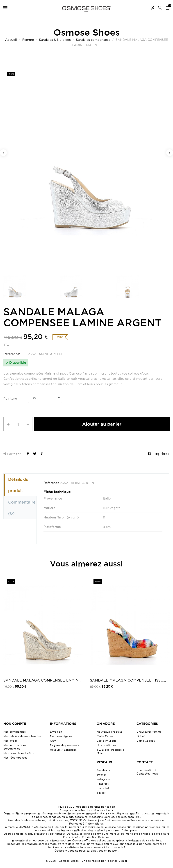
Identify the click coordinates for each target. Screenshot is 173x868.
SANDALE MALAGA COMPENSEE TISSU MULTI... (127, 681)
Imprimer (159, 454)
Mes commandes (15, 732)
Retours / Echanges (63, 750)
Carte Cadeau (106, 736)
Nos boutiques (106, 745)
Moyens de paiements (65, 745)
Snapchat (103, 788)
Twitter (101, 775)
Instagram (103, 779)
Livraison (56, 732)
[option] (86, 169)
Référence (51, 483)
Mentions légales (61, 736)
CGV (53, 741)
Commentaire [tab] (22, 508)
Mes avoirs (10, 741)
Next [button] (170, 153)
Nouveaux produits (109, 732)
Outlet (141, 736)
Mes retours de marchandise (22, 736)
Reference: (12, 354)
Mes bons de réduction (19, 753)
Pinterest (103, 784)
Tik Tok (101, 793)
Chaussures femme (149, 732)
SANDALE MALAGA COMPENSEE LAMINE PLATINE (42, 681)
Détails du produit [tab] (18, 485)
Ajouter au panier (102, 424)
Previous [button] (3, 153)
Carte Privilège (107, 741)
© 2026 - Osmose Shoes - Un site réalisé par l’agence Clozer (86, 861)
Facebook (103, 770)
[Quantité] (18, 424)
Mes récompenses (15, 758)
